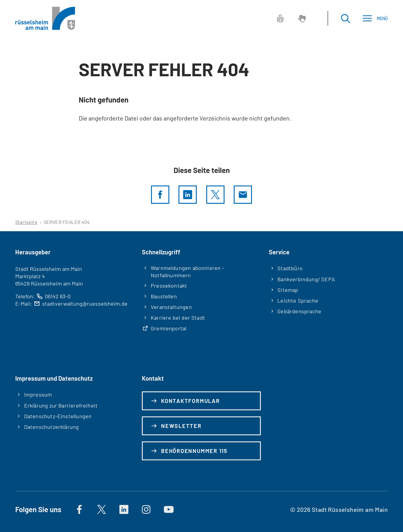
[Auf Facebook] (79, 509)
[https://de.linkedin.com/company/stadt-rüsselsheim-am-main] (124, 509)
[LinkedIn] (188, 195)
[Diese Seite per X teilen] (215, 195)
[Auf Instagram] (146, 509)
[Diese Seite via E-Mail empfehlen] (243, 195)
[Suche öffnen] (345, 18)
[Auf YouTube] (169, 509)
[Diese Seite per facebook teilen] (160, 195)
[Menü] (375, 18)
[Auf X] (102, 509)
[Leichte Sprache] (280, 18)
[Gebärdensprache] (302, 18)
